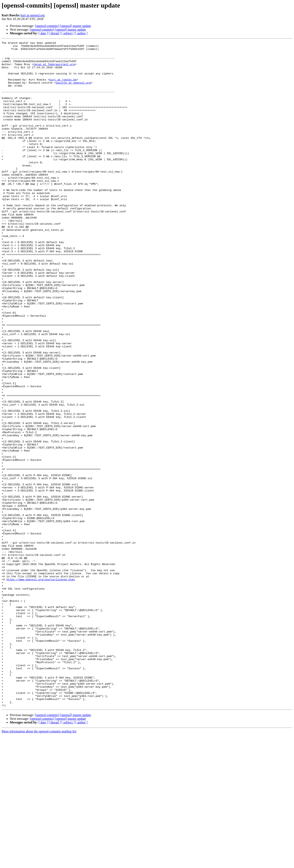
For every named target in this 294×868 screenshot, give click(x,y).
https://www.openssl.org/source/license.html (41, 687)
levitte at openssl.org (73, 91)
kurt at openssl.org (32, 15)
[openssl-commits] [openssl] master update (63, 26)
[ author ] (81, 33)
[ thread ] (55, 33)
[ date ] (43, 33)
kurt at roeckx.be (63, 87)
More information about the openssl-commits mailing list (39, 864)
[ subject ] (68, 33)
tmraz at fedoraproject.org (54, 69)
